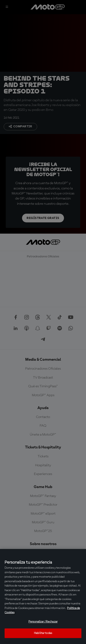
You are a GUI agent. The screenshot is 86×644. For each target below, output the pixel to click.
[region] (43, 596)
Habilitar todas (43, 633)
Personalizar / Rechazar (43, 622)
